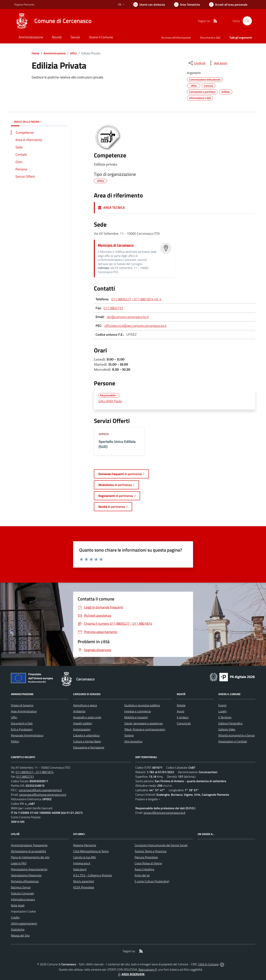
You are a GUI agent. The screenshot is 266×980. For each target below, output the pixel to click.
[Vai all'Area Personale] (228, 5)
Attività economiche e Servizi (236, 735)
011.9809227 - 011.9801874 (35, 772)
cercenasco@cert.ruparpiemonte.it (40, 790)
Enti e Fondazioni (22, 729)
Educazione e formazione (89, 747)
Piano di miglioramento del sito (30, 857)
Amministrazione (55, 53)
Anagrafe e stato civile (87, 717)
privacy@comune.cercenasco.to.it (165, 813)
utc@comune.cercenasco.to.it (128, 317)
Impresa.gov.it (82, 863)
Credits (15, 917)
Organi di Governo (22, 705)
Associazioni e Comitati (233, 741)
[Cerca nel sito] (247, 21)
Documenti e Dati (22, 723)
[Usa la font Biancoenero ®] (149, 5)
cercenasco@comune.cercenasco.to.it (43, 795)
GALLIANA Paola (110, 401)
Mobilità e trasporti (136, 717)
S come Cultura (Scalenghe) (152, 881)
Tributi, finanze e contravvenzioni (145, 729)
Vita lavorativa (133, 741)
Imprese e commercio (138, 711)
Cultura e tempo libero (87, 741)
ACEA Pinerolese (84, 887)
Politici (15, 741)
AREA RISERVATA (131, 974)
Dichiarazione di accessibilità (28, 851)
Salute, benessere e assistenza (143, 723)
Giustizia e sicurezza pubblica (142, 705)
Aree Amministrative (24, 711)
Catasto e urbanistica (86, 735)
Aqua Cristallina (144, 869)
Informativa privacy (23, 899)
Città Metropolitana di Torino (91, 851)
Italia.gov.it (80, 869)
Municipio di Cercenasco (116, 245)
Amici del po (142, 875)
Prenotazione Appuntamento (29, 869)
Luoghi (222, 711)
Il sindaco (183, 717)
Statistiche (18, 929)
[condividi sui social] (197, 63)
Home (35, 53)
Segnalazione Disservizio (26, 875)
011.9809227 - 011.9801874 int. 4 (136, 299)
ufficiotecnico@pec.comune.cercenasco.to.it (135, 326)
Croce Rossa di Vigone (148, 863)
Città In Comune (208, 964)
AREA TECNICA (111, 208)
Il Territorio (225, 717)
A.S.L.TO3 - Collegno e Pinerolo (93, 875)
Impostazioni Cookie (23, 911)
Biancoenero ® (148, 969)
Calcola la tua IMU (85, 857)
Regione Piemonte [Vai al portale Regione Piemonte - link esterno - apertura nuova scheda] (24, 4)
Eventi (222, 705)
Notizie (181, 705)
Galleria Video (227, 729)
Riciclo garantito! (84, 881)
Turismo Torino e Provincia (151, 851)
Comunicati (184, 723)
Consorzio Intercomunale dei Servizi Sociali (161, 845)
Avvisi (181, 711)
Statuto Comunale (22, 893)
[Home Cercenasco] (53, 21)
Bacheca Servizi (21, 887)
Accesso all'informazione (176, 38)
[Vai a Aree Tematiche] (187, 5)
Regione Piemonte (85, 845)
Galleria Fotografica (230, 723)
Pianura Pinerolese (146, 857)
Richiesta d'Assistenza (25, 881)
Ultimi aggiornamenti (24, 923)
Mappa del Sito (20, 935)
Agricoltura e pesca (85, 705)
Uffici (73, 53)
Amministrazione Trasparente (29, 845)
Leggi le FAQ (19, 863)
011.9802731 (113, 308)
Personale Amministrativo (27, 735)
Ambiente (79, 711)
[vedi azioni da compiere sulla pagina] (218, 63)
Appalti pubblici (83, 723)
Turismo (129, 735)
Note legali (18, 905)
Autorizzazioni (82, 729)
